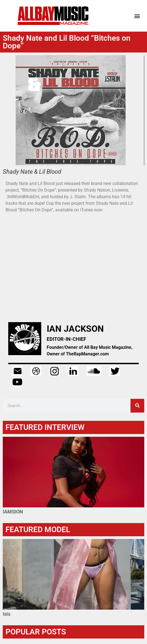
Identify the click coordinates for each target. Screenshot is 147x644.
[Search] (137, 406)
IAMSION (13, 512)
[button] (137, 16)
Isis (7, 614)
